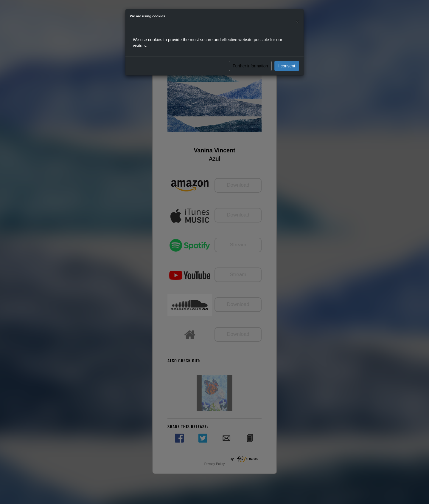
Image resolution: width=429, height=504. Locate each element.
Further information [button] (250, 66)
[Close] (297, 21)
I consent (287, 66)
